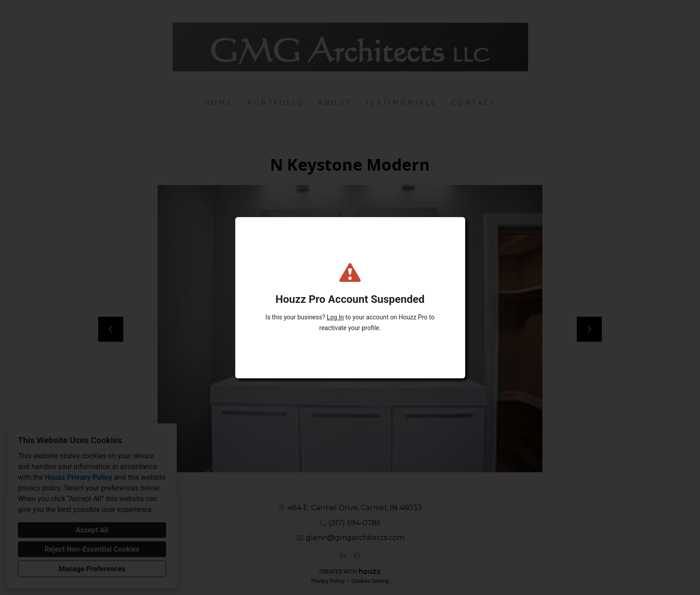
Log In (335, 317)
